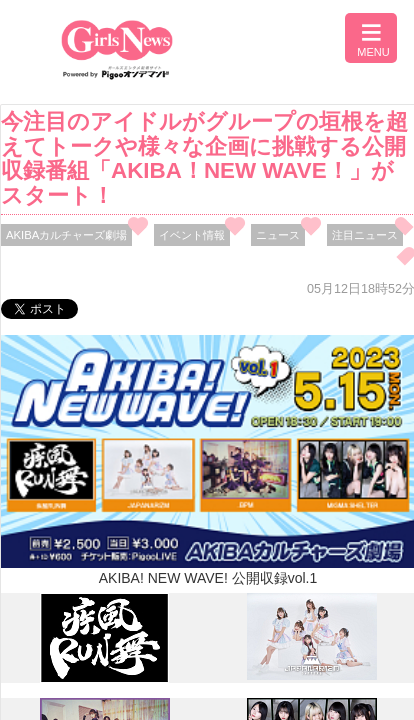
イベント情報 (192, 235)
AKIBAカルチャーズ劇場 (66, 235)
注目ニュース (365, 235)
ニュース (278, 235)
